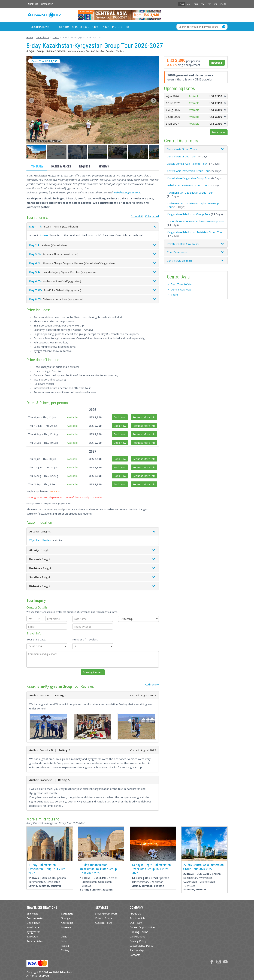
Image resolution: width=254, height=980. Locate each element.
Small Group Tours (106, 913)
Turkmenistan (35, 941)
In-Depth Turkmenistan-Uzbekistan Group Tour (196, 221)
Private (96, 27)
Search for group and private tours (198, 27)
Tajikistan (32, 936)
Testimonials (137, 918)
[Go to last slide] (32, 100)
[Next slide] (153, 100)
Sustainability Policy (141, 946)
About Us (33, 4)
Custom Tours (104, 923)
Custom (123, 27)
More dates (219, 132)
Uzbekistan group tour (127, 192)
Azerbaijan (67, 923)
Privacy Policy (138, 941)
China (64, 936)
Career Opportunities (143, 927)
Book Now (120, 417)
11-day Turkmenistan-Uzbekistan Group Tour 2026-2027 (47, 869)
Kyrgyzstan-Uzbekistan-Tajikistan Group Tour (195, 232)
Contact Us (47, 4)
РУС (189, 4)
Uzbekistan (33, 923)
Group (110, 27)
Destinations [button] (41, 27)
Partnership (137, 950)
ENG (182, 4)
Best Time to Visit (182, 284)
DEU (196, 4)
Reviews (104, 167)
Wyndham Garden (40, 540)
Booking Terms (139, 932)
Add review (152, 684)
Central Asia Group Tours (182, 149)
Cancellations (137, 936)
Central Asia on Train (179, 260)
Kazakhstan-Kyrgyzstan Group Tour (189, 178)
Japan (64, 941)
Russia (65, 946)
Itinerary (37, 167)
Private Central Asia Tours (183, 244)
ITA (216, 4)
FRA (203, 4)
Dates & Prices (61, 167)
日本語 (223, 4)
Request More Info (144, 417)
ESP (209, 4)
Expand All (137, 216)
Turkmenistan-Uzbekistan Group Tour (190, 193)
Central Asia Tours (73, 27)
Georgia (66, 918)
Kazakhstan (33, 927)
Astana (44, 235)
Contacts (135, 955)
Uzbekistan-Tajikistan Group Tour (187, 185)
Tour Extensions (177, 252)
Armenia (66, 927)
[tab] (196, 149)
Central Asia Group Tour (181, 156)
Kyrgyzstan (33, 932)
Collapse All (152, 216)
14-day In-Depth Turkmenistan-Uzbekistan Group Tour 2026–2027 (152, 869)
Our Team (136, 923)
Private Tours (104, 918)
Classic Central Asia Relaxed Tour (187, 164)
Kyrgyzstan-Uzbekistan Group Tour (189, 214)
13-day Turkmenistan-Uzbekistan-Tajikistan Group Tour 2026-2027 (98, 869)
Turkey (65, 950)
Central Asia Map (181, 289)
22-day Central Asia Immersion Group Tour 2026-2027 (203, 867)
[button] (37, 152)
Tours (174, 295)
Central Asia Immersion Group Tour (188, 171)
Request (85, 167)
